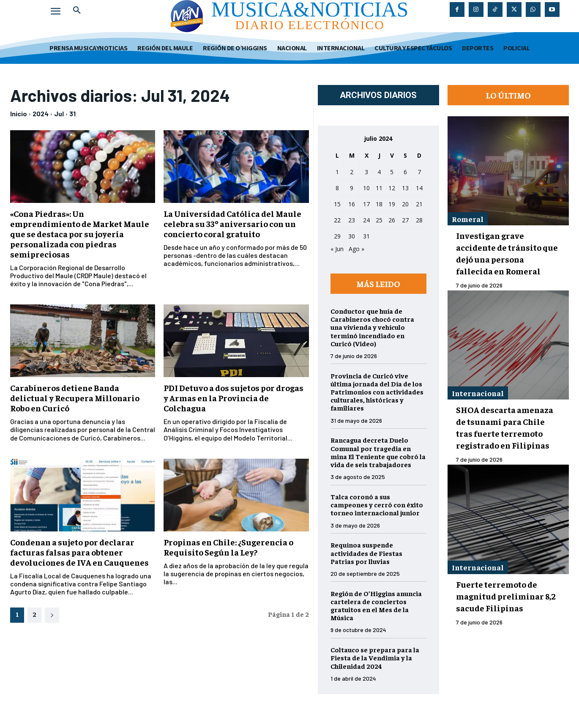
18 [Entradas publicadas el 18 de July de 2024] (379, 204)
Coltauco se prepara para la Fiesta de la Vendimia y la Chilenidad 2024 (375, 657)
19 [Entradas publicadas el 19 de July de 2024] (392, 204)
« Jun (337, 249)
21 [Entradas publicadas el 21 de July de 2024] (419, 204)
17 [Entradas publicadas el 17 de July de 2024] (366, 204)
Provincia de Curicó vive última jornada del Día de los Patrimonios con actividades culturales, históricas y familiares (377, 392)
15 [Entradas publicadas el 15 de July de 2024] (337, 204)
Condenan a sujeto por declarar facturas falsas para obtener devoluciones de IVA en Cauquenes (79, 552)
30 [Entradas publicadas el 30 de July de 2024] (352, 236)
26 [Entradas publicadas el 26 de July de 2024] (392, 220)
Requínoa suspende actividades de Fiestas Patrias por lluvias (366, 553)
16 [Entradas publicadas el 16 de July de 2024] (352, 204)
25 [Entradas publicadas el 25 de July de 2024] (379, 220)
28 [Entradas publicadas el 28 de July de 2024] (419, 220)
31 (72, 114)
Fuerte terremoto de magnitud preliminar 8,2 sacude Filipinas (506, 596)
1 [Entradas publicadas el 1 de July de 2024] (337, 172)
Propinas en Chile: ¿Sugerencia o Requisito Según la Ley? (228, 547)
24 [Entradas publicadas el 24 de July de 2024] (366, 220)
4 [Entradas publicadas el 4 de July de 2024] (379, 172)
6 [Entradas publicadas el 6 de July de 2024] (405, 172)
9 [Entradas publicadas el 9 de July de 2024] (352, 188)
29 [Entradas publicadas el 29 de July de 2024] (337, 236)
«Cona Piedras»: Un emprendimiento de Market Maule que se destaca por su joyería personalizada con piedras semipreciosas (80, 234)
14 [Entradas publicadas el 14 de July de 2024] (419, 188)
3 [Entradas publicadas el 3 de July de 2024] (366, 172)
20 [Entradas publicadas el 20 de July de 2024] (405, 204)
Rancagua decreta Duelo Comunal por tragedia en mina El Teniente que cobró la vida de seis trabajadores (378, 452)
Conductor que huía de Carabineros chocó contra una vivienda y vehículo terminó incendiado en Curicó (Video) (372, 327)
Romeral (468, 219)
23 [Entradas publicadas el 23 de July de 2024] (352, 220)
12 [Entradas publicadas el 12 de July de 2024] (392, 188)
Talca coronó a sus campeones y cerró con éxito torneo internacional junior (377, 504)
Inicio (19, 114)
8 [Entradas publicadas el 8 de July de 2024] (337, 188)
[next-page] (52, 615)
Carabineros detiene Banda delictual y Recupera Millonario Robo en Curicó (75, 398)
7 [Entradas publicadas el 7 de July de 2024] (419, 172)
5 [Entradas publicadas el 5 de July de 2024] (392, 172)
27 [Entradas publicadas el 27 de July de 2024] (405, 220)
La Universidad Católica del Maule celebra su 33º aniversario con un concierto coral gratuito (232, 223)
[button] (77, 10)
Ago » (356, 249)
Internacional (478, 393)
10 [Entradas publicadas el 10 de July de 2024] (366, 188)
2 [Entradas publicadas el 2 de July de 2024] (352, 172)
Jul (59, 114)
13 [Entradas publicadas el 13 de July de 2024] (405, 188)
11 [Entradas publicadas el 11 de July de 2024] (379, 188)
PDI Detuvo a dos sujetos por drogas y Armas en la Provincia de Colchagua (234, 398)
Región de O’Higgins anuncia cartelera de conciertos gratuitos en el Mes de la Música (376, 605)
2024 (41, 114)
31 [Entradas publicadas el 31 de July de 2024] (366, 236)
